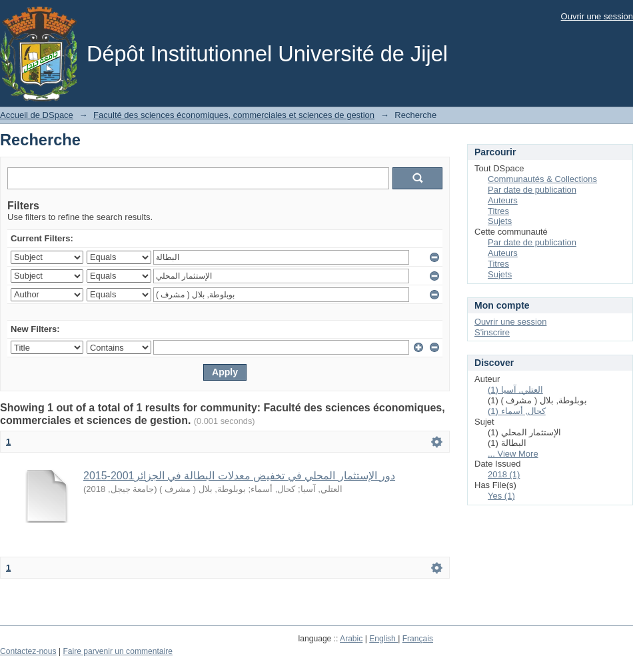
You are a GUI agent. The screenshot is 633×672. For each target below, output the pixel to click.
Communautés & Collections (542, 179)
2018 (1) (504, 474)
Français (418, 639)
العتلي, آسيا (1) (515, 390)
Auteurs (503, 200)
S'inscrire (492, 332)
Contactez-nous (28, 651)
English (383, 639)
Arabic (351, 639)
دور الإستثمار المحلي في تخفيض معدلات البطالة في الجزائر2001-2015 (239, 476)
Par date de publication (532, 190)
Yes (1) (501, 496)
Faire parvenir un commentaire (117, 651)
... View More (513, 454)
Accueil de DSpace (37, 115)
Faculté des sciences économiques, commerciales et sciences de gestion (234, 115)
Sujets (500, 221)
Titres (498, 211)
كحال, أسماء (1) (517, 411)
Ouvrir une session (597, 16)
